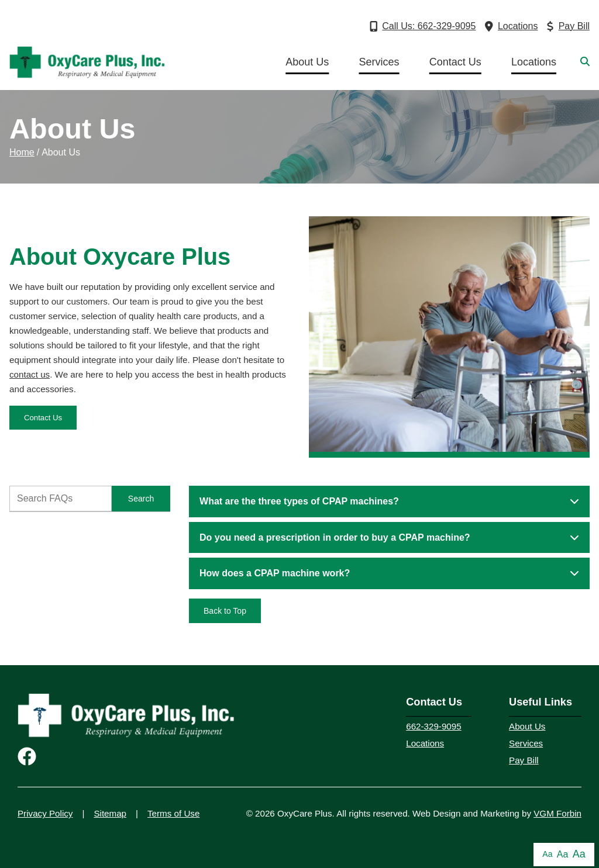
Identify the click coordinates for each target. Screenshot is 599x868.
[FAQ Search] (61, 499)
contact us (30, 374)
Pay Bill (524, 760)
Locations (534, 62)
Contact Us (455, 62)
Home (22, 152)
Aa (547, 854)
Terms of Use (173, 813)
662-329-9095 (433, 726)
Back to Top (225, 611)
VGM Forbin (557, 813)
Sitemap (110, 813)
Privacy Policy (45, 813)
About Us (307, 62)
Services (379, 62)
